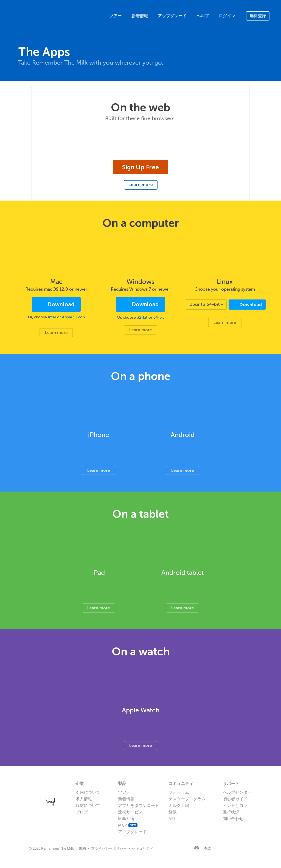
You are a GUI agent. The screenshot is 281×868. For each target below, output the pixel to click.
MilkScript (127, 818)
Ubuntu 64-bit (206, 304)
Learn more (141, 185)
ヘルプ (203, 16)
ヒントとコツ (235, 805)
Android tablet (182, 573)
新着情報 (140, 16)
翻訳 (173, 812)
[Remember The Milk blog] (239, 848)
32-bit (142, 317)
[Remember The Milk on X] (232, 848)
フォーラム (179, 792)
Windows (140, 282)
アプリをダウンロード (139, 805)
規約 (82, 848)
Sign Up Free (140, 167)
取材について (88, 805)
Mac (56, 282)
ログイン (227, 16)
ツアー (115, 16)
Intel (52, 317)
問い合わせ (233, 818)
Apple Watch (141, 710)
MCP (128, 825)
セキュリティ (143, 848)
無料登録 (258, 16)
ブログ (82, 812)
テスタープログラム (187, 799)
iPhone (99, 435)
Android (183, 435)
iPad (99, 573)
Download (60, 305)
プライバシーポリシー (109, 848)
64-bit (159, 317)
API (172, 818)
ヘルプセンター (237, 792)
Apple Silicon (73, 317)
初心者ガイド (235, 799)
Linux (225, 282)
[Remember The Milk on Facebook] (224, 848)
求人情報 (84, 799)
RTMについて (88, 792)
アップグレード (172, 16)
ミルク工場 (179, 805)
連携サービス (130, 812)
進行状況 (231, 812)
